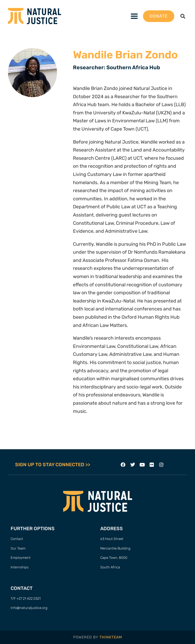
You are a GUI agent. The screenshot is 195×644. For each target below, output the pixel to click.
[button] (183, 16)
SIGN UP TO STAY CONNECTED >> (53, 465)
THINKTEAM (111, 637)
